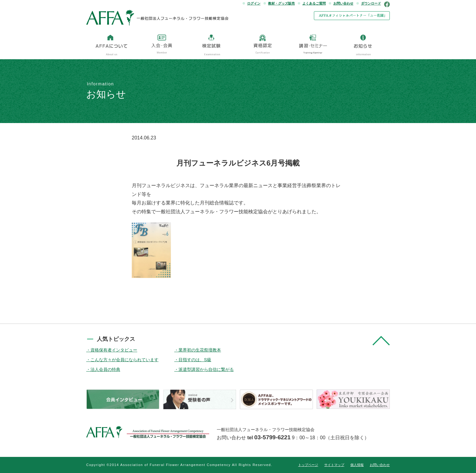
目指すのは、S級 (195, 360)
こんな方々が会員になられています (124, 360)
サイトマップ (334, 465)
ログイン (254, 3)
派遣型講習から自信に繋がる (206, 369)
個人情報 (357, 465)
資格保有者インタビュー (114, 350)
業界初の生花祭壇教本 (200, 350)
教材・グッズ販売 (281, 3)
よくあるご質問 (314, 3)
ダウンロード (371, 3)
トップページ (308, 465)
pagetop (381, 341)
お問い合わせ (343, 3)
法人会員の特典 (105, 369)
